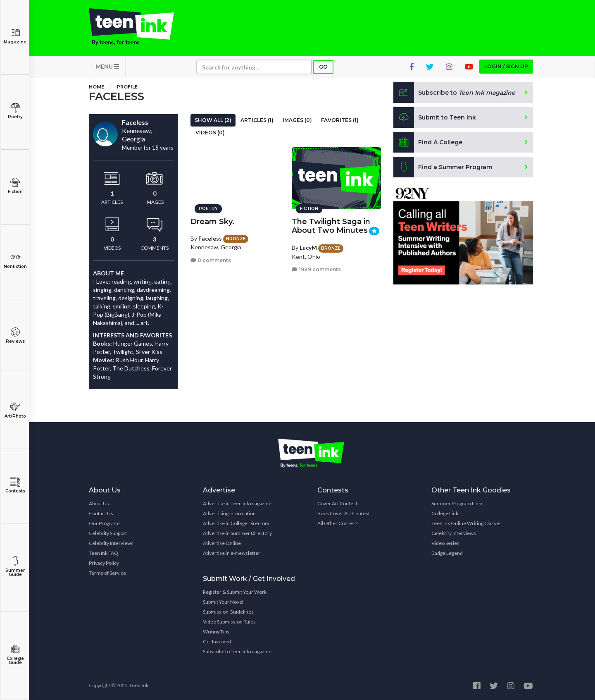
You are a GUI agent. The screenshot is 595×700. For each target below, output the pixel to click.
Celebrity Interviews (111, 543)
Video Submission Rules (229, 622)
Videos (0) (210, 133)
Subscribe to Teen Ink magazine (237, 651)
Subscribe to (454, 93)
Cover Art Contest (337, 503)
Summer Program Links (457, 503)
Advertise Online (222, 543)
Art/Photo (15, 410)
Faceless (210, 238)
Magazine (15, 36)
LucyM (308, 247)
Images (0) (297, 120)
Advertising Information (229, 513)
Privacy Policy (104, 563)
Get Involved (217, 641)
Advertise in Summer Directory (237, 533)
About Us (99, 503)
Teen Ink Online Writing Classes (466, 523)
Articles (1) (257, 120)
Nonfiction (15, 261)
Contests (15, 485)
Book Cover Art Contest (344, 513)
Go (323, 67)
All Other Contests (338, 523)
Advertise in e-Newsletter (232, 553)
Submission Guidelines (228, 612)
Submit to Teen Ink (435, 117)
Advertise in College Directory (236, 523)
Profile (127, 87)
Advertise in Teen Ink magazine (237, 503)
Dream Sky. (212, 222)
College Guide (15, 655)
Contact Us (101, 513)
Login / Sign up (506, 66)
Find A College (428, 142)
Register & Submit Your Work (235, 592)
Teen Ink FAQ (104, 553)
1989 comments (316, 269)
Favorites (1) (340, 120)
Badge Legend (447, 553)
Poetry (15, 111)
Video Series (445, 543)
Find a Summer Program (443, 167)
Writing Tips (216, 632)
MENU (107, 66)
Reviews (15, 336)
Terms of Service (107, 573)
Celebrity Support (108, 533)
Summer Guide (15, 567)
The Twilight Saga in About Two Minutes (331, 226)
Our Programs (105, 523)
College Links (446, 513)
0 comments (211, 260)
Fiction (15, 186)
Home (96, 87)
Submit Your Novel (223, 602)
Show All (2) (213, 120)
